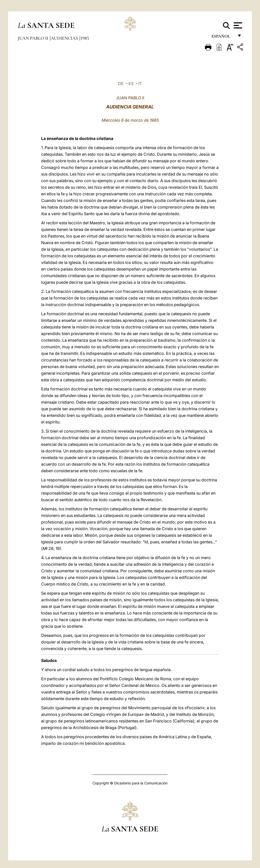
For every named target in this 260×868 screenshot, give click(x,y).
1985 (85, 38)
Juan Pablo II (34, 38)
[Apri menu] (237, 25)
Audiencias (65, 38)
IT (140, 84)
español (223, 37)
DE (121, 84)
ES (131, 84)
